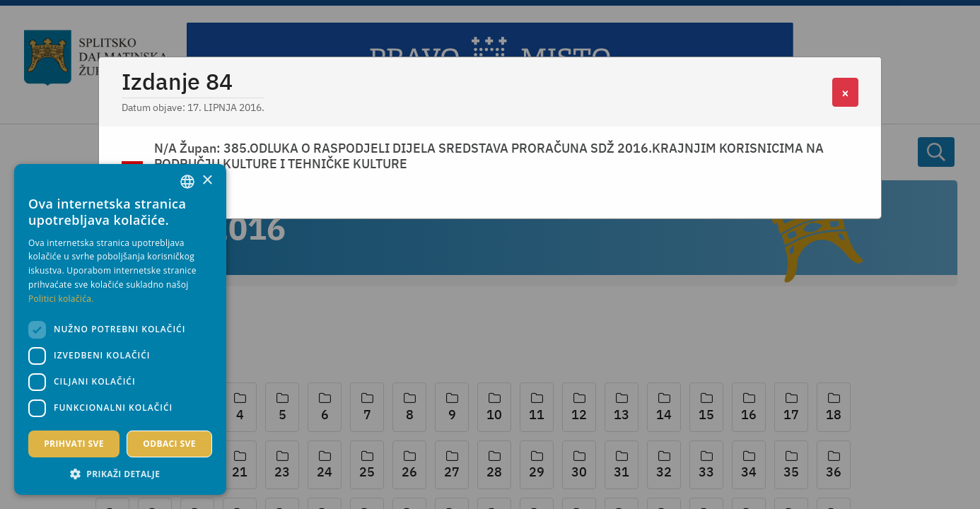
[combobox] (187, 182)
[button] (120, 474)
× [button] (207, 181)
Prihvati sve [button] (74, 444)
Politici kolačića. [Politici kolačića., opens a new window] (61, 299)
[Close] (845, 92)
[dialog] (120, 329)
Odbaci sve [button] (169, 444)
